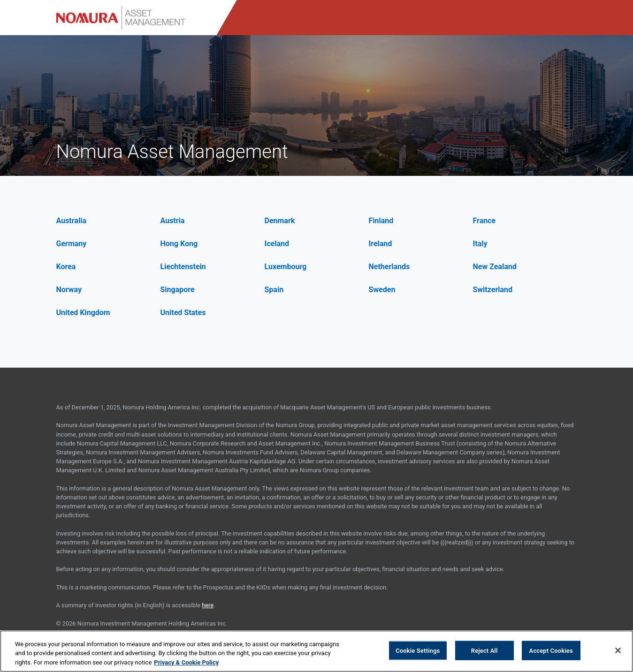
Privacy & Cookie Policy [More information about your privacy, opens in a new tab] (186, 664)
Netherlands (389, 267)
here (208, 605)
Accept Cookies (551, 652)
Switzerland (493, 290)
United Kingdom (83, 313)
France (484, 221)
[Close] (618, 651)
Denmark (280, 221)
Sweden (382, 290)
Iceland (277, 244)
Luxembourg (286, 267)
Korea (66, 267)
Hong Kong (179, 244)
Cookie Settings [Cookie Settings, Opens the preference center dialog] (418, 652)
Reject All (484, 652)
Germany (72, 244)
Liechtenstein (183, 267)
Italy (480, 244)
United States (183, 313)
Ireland (381, 244)
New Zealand (495, 267)
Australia (71, 221)
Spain (274, 290)
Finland (381, 221)
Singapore (178, 290)
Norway (69, 290)
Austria (173, 221)
